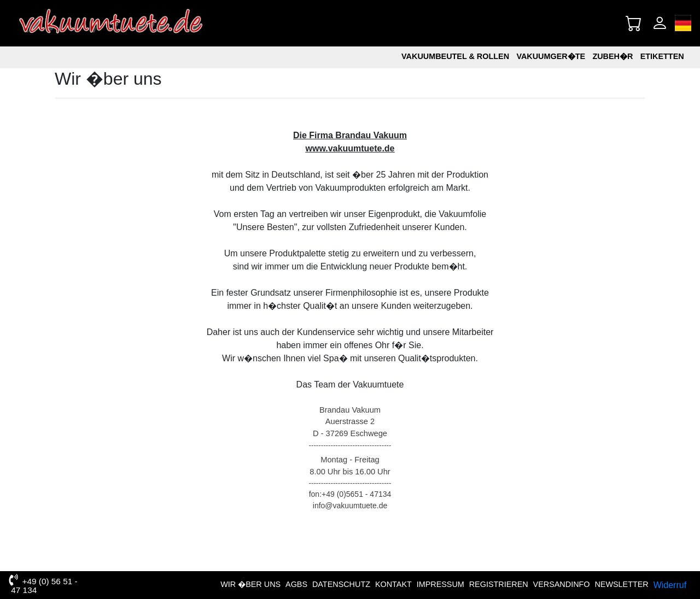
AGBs (296, 584)
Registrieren (499, 584)
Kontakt (393, 584)
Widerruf (670, 585)
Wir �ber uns (250, 584)
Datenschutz (341, 584)
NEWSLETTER (621, 584)
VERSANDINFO (562, 584)
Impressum (441, 584)
